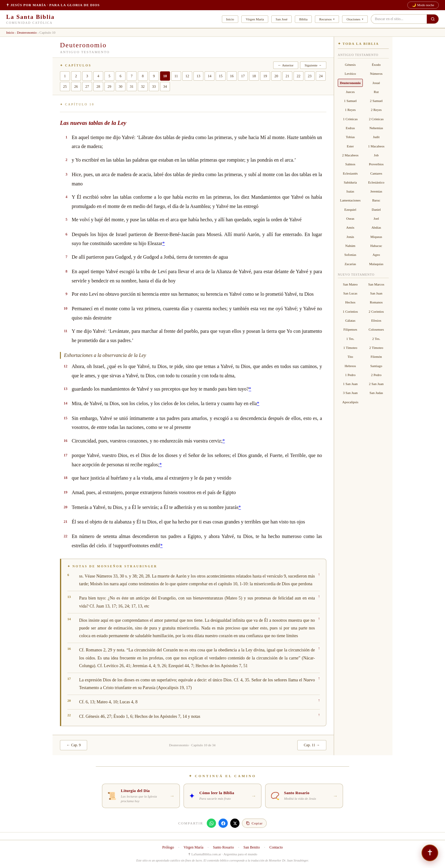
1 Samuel (350, 101)
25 (65, 87)
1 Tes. (350, 339)
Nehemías (376, 128)
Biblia (303, 19)
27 (87, 87)
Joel (376, 218)
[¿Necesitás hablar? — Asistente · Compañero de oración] (430, 853)
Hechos (350, 302)
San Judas (376, 393)
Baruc (376, 200)
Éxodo (376, 65)
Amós (350, 227)
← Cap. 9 (74, 745)
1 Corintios (350, 311)
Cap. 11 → (312, 745)
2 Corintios (376, 311)
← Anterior (286, 65)
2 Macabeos (350, 155)
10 (165, 76)
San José (282, 19)
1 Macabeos (376, 146)
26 (76, 87)
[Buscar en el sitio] (433, 19)
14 (210, 76)
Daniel (376, 210)
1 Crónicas (350, 119)
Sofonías (350, 255)
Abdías (376, 227)
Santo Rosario (223, 847)
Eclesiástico (376, 182)
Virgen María (255, 19)
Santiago (376, 366)
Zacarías (350, 264)
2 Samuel (376, 101)
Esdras (350, 128)
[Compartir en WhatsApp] (211, 823)
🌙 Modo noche (423, 5)
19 (265, 76)
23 (310, 76)
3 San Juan (350, 393)
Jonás (350, 237)
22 (299, 76)
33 (154, 87)
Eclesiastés (350, 173)
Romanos (376, 302)
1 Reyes (350, 110)
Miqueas (376, 237)
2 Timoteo (376, 348)
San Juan (376, 293)
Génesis (350, 65)
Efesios (376, 320)
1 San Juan (350, 384)
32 (143, 87)
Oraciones (353, 19)
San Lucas (350, 293)
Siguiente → (313, 65)
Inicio (230, 19)
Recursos (325, 19)
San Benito (252, 847)
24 (321, 76)
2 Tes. (376, 339)
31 (132, 87)
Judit (376, 137)
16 (232, 76)
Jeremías (376, 191)
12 (187, 76)
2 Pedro (376, 375)
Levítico (350, 74)
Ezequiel (350, 210)
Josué (376, 83)
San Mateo (350, 284)
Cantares (376, 173)
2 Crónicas (376, 119)
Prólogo (168, 847)
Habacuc (376, 246)
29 (109, 87)
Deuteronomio (27, 32)
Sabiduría (350, 182)
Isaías (350, 191)
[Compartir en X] (235, 823)
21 (287, 76)
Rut (376, 92)
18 (254, 76)
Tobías (350, 137)
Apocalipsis (350, 402)
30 (121, 87)
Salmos (350, 164)
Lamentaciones (350, 200)
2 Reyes (376, 110)
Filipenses (350, 329)
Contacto (276, 847)
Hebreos (350, 366)
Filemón (376, 357)
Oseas (350, 218)
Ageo (376, 255)
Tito (350, 357)
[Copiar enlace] (254, 823)
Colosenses (376, 329)
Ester (350, 146)
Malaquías (376, 264)
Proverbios (376, 164)
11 (176, 76)
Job (376, 155)
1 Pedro (350, 375)
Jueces (350, 92)
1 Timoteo (350, 348)
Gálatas (350, 320)
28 (98, 87)
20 (276, 76)
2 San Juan (376, 384)
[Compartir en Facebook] (223, 823)
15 (221, 76)
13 (198, 76)
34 (165, 87)
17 (243, 76)
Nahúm (350, 246)
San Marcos (376, 284)
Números (376, 74)
